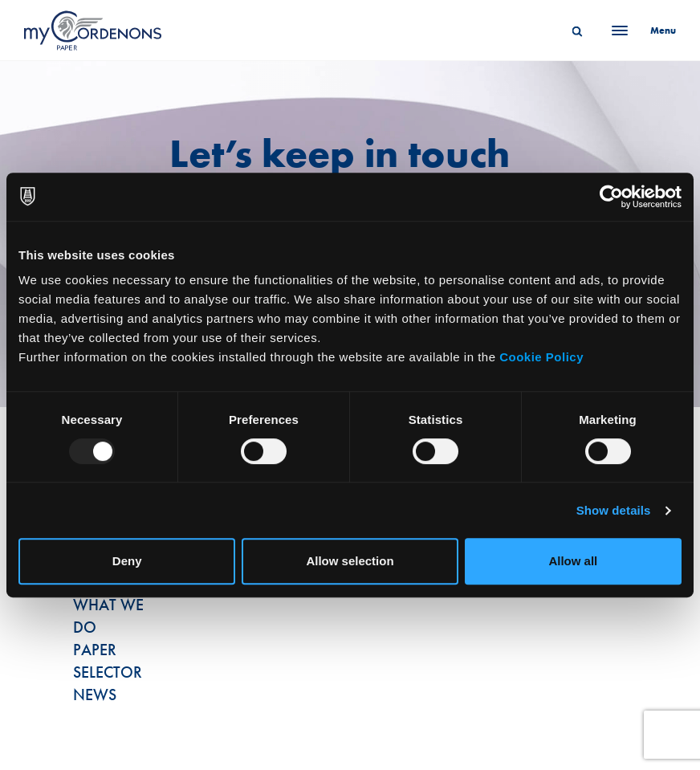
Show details (614, 510)
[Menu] (639, 31)
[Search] (577, 31)
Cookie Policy (541, 357)
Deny (127, 561)
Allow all (573, 561)
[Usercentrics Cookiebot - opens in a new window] (611, 197)
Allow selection (350, 561)
